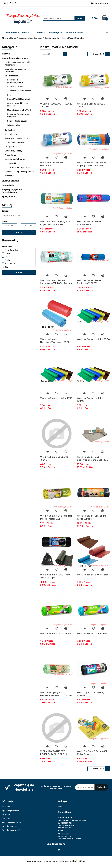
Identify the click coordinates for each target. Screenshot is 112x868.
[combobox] (54, 54)
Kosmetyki (55, 33)
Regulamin (7, 814)
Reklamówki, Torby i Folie (16, 138)
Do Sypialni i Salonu (15, 142)
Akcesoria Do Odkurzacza (19, 91)
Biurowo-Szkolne (75, 33)
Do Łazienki (11, 134)
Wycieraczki (10, 163)
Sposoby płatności (10, 811)
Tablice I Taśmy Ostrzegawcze (19, 172)
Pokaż (19, 272)
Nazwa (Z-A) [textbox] (47, 54)
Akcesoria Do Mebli (16, 87)
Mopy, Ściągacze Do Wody (19, 110)
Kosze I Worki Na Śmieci (18, 99)
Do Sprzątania (12, 76)
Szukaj (19, 233)
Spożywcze (8, 196)
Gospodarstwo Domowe (18, 33)
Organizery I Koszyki (14, 151)
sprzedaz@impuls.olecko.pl (76, 820)
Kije (9, 95)
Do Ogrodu (11, 147)
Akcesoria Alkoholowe (16, 159)
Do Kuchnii (10, 130)
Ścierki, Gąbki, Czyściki (18, 121)
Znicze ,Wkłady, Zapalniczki (17, 167)
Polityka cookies (10, 826)
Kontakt (6, 807)
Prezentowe (11, 155)
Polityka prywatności (12, 830)
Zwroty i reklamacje (11, 822)
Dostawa (6, 818)
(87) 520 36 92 (67, 823)
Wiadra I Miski (14, 125)
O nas (61, 807)
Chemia (40, 33)
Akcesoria (9, 176)
